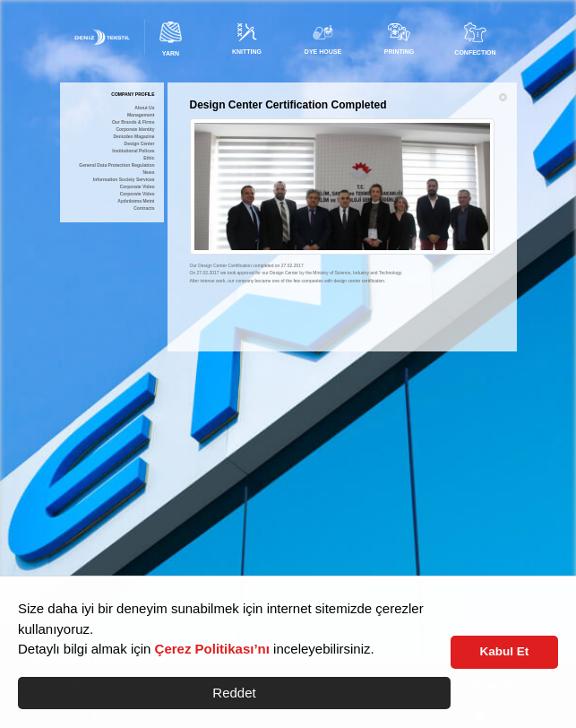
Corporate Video (138, 187)
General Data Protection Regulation (116, 165)
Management (141, 115)
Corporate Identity (135, 130)
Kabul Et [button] (505, 651)
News (148, 173)
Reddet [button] (234, 693)
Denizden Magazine (133, 137)
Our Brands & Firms (133, 122)
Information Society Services (124, 180)
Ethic (149, 158)
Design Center (140, 144)
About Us (144, 108)
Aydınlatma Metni (136, 201)
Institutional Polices (133, 151)
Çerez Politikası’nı (212, 649)
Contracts (144, 208)
